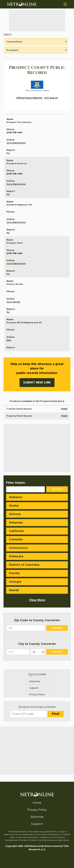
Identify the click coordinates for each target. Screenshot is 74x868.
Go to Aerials (13, 302)
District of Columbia (24, 565)
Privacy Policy (37, 694)
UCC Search (51, 98)
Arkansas (16, 523)
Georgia (15, 582)
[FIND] (64, 409)
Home (37, 803)
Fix (8, 153)
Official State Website (29, 98)
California (16, 531)
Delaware (16, 556)
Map (9, 340)
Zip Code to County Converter (37, 620)
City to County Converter (37, 644)
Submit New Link (37, 382)
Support (34, 688)
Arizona (15, 514)
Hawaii (14, 590)
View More (37, 600)
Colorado (16, 539)
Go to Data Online (16, 143)
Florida (14, 573)
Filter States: (16, 483)
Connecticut (18, 548)
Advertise (35, 681)
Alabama (16, 497)
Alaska (14, 506)
